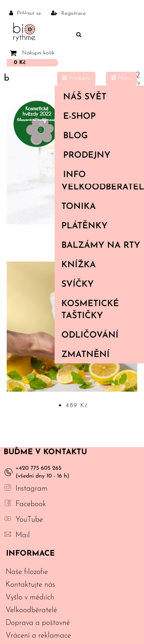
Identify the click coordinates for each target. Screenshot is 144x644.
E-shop (101, 117)
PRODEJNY (87, 156)
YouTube (29, 520)
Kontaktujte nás (30, 585)
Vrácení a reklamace (38, 636)
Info (101, 175)
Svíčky (77, 285)
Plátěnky (84, 226)
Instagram (32, 489)
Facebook (31, 504)
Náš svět (101, 97)
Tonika (79, 207)
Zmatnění (85, 355)
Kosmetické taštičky (90, 310)
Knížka (79, 265)
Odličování (90, 335)
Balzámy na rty (101, 246)
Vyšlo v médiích (30, 598)
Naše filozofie (27, 572)
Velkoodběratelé (103, 187)
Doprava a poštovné (38, 623)
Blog (75, 136)
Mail (23, 535)
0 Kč (20, 63)
